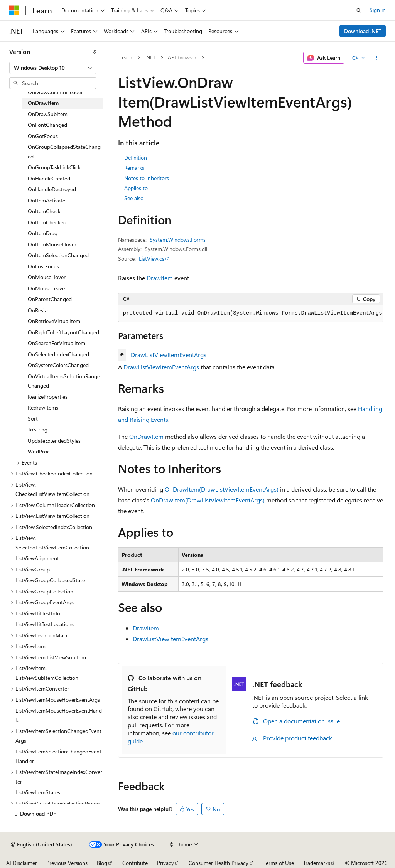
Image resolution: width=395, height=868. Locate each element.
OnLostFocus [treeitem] (43, 266)
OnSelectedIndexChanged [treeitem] (58, 354)
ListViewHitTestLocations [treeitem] (45, 624)
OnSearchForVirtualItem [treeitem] (57, 343)
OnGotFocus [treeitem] (43, 136)
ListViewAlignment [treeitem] (37, 558)
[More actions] (376, 58)
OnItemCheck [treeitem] (44, 211)
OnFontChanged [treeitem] (47, 125)
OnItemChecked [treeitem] (47, 222)
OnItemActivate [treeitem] (46, 200)
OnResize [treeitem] (39, 310)
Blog (102, 863)
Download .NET (363, 31)
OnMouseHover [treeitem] (47, 277)
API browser (182, 57)
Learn (126, 57)
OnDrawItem (146, 436)
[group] (251, 313)
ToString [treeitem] (38, 429)
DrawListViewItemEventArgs (169, 355)
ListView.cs (152, 259)
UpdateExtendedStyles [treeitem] (54, 441)
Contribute (135, 863)
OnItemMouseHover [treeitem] (52, 244)
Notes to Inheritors (147, 178)
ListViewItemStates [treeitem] (38, 792)
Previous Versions (67, 863)
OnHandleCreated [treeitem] (49, 178)
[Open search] (359, 10)
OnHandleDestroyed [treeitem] (52, 189)
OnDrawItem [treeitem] (43, 103)
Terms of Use (279, 863)
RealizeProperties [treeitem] (48, 397)
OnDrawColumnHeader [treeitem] (55, 92)
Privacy (165, 863)
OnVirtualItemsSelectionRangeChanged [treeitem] (64, 381)
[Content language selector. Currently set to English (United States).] (41, 844)
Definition (136, 158)
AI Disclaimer (22, 863)
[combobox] (53, 68)
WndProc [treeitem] (39, 451)
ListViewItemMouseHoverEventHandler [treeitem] (59, 715)
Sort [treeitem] (33, 419)
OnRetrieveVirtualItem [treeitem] (54, 321)
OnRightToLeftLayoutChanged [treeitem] (63, 332)
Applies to (136, 188)
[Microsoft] (14, 10)
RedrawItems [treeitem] (43, 407)
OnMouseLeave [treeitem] (46, 288)
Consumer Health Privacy (219, 863)
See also (134, 198)
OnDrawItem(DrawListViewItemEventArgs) (222, 489)
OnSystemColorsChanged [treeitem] (58, 365)
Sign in (378, 10)
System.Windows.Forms (178, 240)
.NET (150, 57)
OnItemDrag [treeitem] (43, 233)
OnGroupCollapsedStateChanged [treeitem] (64, 152)
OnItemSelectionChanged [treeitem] (58, 255)
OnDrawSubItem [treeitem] (48, 114)
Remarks (134, 168)
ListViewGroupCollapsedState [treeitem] (50, 580)
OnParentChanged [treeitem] (50, 299)
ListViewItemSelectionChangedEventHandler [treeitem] (58, 756)
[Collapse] (95, 52)
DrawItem (160, 278)
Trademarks (317, 863)
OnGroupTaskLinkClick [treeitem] (54, 167)
